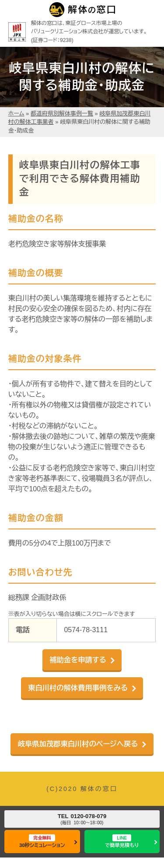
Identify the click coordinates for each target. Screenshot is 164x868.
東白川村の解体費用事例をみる (78, 688)
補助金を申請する (78, 660)
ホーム (16, 114)
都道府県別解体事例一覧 (62, 114)
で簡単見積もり (122, 841)
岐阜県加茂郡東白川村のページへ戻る (78, 744)
